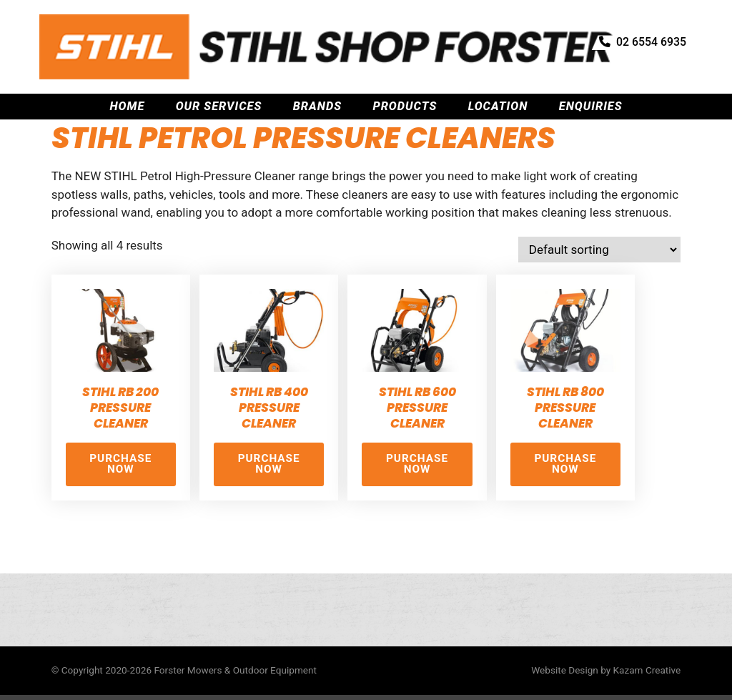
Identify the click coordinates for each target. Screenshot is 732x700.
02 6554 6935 (638, 41)
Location (498, 70)
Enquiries (591, 70)
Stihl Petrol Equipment (184, 103)
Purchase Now (120, 464)
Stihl (104, 103)
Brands (317, 70)
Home (127, 70)
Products (405, 70)
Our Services (219, 70)
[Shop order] (599, 250)
